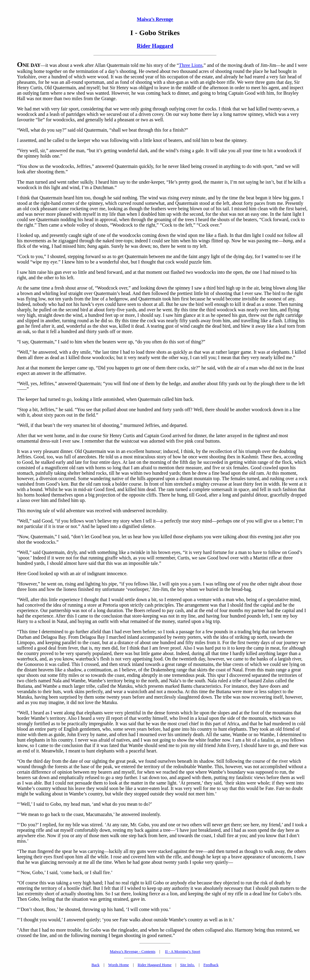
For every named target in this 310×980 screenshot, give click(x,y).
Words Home (119, 965)
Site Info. (187, 965)
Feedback (211, 965)
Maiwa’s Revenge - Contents (133, 951)
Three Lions (191, 65)
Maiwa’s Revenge (155, 19)
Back (96, 965)
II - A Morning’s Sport (183, 951)
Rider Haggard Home (155, 965)
